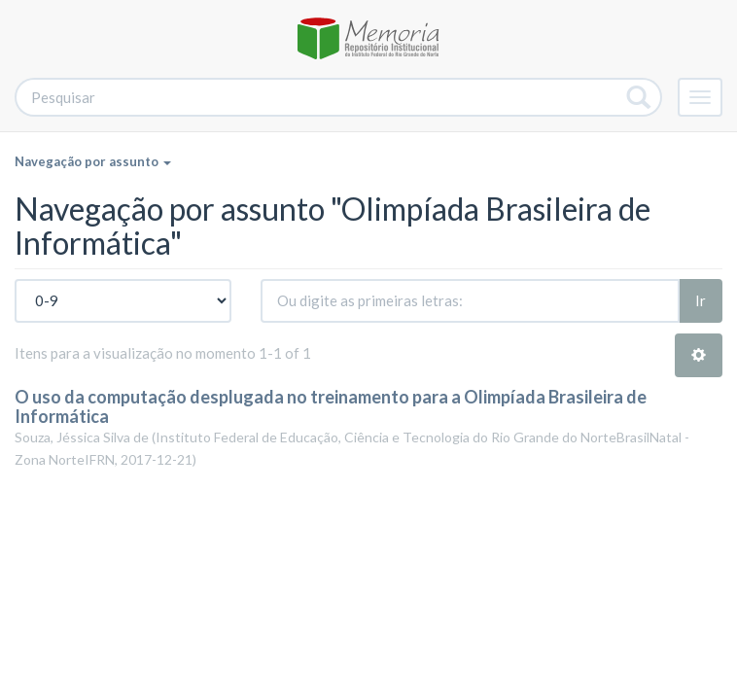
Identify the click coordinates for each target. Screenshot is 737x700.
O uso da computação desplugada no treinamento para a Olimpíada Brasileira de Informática (331, 406)
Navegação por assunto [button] (93, 161)
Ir (701, 300)
